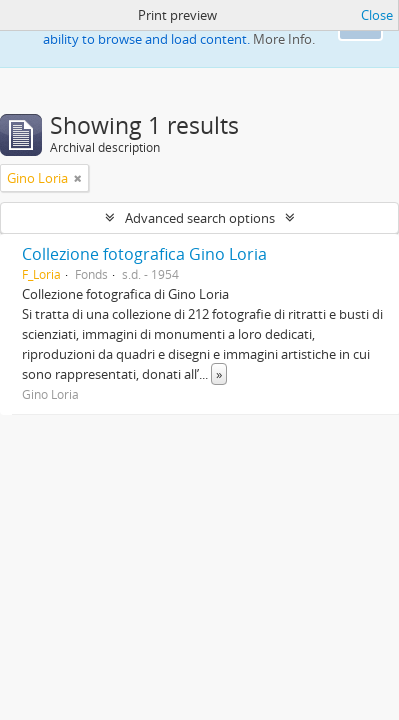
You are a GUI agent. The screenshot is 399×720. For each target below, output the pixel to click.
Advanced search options (200, 218)
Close (377, 15)
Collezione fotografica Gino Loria (144, 254)
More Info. (284, 39)
